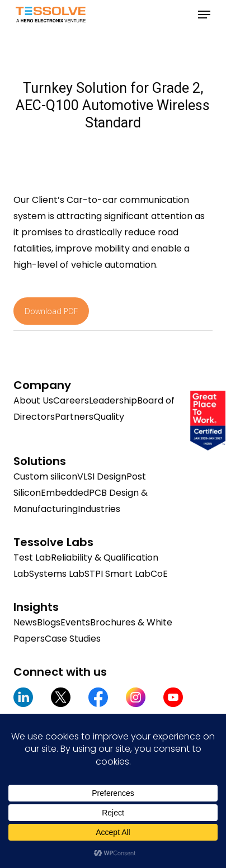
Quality (109, 417)
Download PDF (51, 311)
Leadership (113, 400)
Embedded (65, 493)
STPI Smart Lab (117, 574)
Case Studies (73, 639)
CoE (159, 574)
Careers (71, 400)
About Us (33, 400)
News (25, 622)
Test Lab (32, 558)
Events (75, 622)
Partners (74, 417)
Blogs (49, 622)
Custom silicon (45, 476)
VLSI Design (102, 476)
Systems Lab (57, 574)
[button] (204, 15)
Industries (99, 509)
